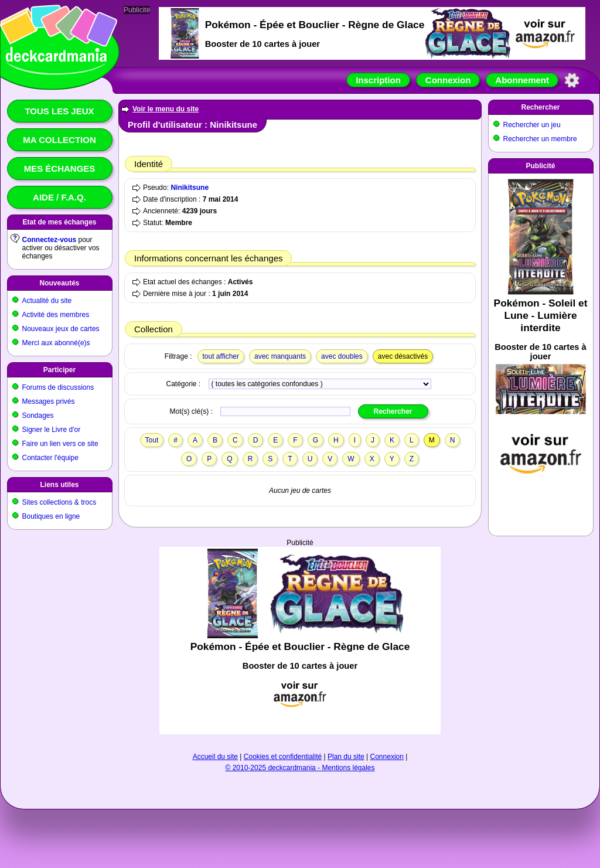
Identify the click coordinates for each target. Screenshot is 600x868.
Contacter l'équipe (50, 458)
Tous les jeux (59, 111)
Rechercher (540, 107)
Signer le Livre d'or (52, 430)
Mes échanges (60, 169)
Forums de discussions (58, 387)
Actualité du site (47, 301)
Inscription (378, 80)
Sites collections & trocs (59, 502)
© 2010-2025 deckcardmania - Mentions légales (300, 768)
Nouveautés (59, 283)
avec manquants (280, 356)
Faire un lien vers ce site (60, 444)
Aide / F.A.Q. (59, 197)
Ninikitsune (190, 188)
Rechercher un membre (540, 139)
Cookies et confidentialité (283, 757)
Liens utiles (59, 485)
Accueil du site (215, 757)
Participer (59, 370)
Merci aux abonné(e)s (56, 343)
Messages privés (49, 401)
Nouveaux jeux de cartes (61, 329)
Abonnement (522, 80)
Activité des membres (56, 315)
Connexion (448, 80)
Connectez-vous (50, 240)
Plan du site (346, 757)
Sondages (38, 416)
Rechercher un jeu (532, 125)
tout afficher (221, 356)
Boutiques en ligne (51, 516)
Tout (152, 440)
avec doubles (342, 356)
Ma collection (59, 140)
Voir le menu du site (166, 109)
